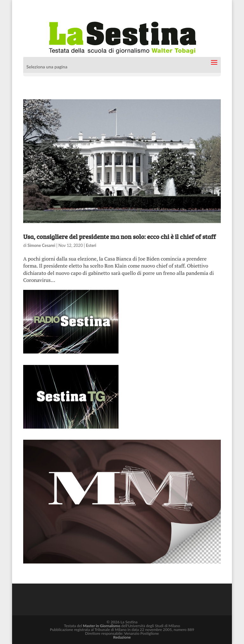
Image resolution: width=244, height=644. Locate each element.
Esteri (91, 245)
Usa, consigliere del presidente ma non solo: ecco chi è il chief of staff (119, 236)
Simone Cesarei (41, 245)
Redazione (122, 637)
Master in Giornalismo (102, 626)
